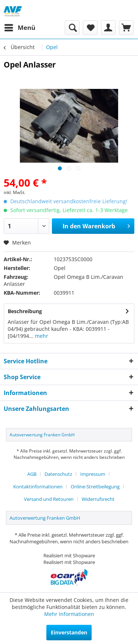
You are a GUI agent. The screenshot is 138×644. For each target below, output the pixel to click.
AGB (32, 474)
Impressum (93, 474)
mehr (41, 336)
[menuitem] (20, 28)
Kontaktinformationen (38, 487)
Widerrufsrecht (98, 499)
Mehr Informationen (69, 614)
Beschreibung (25, 311)
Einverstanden (69, 632)
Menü (20, 27)
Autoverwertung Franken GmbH (42, 435)
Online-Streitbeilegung (95, 487)
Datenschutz (58, 474)
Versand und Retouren (49, 499)
